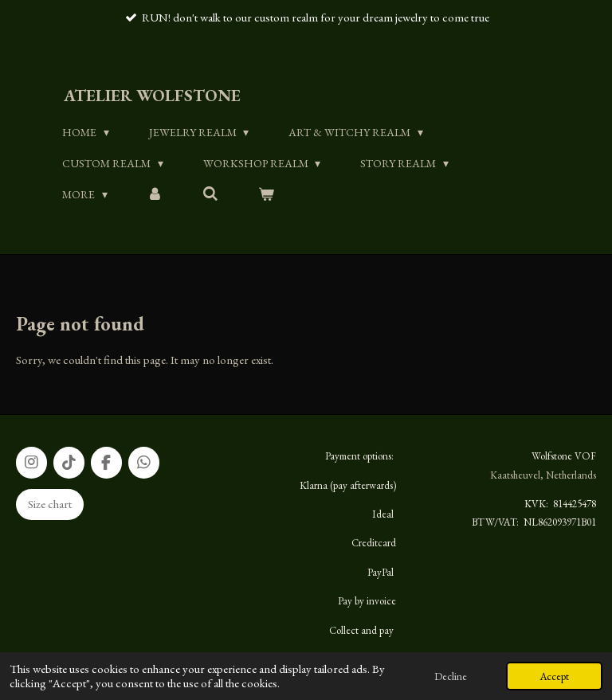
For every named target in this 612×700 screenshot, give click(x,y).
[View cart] (266, 194)
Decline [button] (451, 676)
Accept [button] (554, 676)
